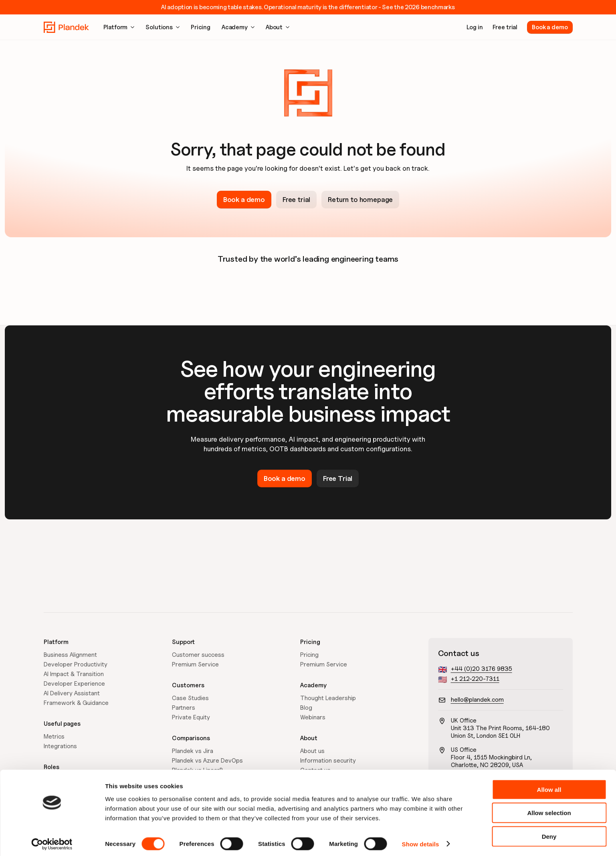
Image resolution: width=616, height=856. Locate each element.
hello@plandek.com (477, 700)
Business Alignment (70, 655)
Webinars (313, 717)
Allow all (549, 786)
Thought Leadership (328, 698)
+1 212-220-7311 (475, 679)
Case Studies (190, 698)
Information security (328, 761)
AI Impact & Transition (74, 674)
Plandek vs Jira (193, 751)
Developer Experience (74, 684)
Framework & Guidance (76, 703)
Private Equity (191, 717)
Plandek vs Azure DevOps (207, 761)
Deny (549, 833)
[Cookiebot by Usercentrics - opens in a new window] (52, 840)
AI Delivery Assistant (72, 693)
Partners (184, 708)
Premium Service (195, 664)
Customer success (198, 655)
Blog (306, 708)
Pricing (309, 655)
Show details (421, 840)
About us (312, 751)
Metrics (54, 737)
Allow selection (549, 809)
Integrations (60, 746)
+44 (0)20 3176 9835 (482, 669)
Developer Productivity (76, 664)
